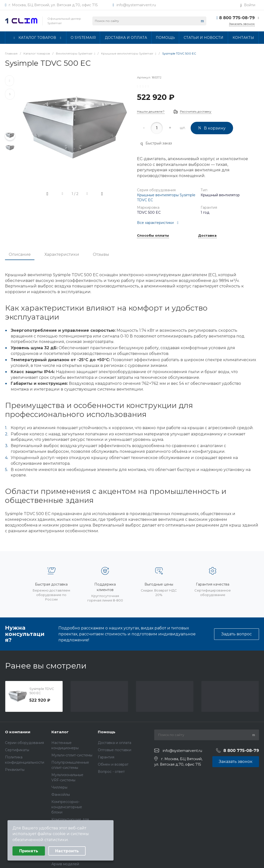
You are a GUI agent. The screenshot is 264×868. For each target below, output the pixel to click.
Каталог (60, 732)
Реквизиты (15, 770)
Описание (20, 254)
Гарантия (106, 757)
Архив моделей (65, 864)
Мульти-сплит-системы (72, 755)
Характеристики (62, 254)
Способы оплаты (153, 236)
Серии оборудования (24, 743)
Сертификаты (17, 750)
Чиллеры (59, 787)
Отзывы (101, 254)
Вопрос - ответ (111, 772)
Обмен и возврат (113, 764)
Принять (29, 851)
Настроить (67, 851)
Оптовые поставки (115, 750)
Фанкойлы (61, 795)
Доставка (207, 236)
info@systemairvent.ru (136, 5)
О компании (18, 732)
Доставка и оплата (115, 743)
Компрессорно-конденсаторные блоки (67, 807)
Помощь (107, 732)
